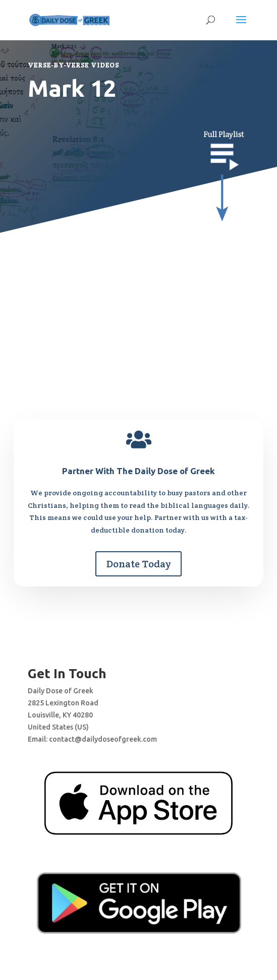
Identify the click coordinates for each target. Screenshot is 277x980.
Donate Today (138, 564)
